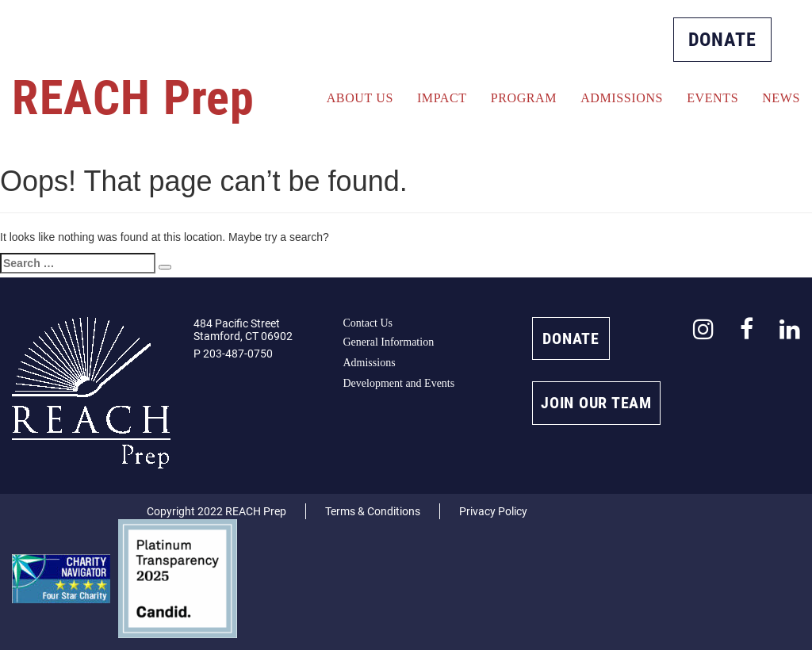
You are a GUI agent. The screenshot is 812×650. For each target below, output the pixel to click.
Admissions (622, 98)
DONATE (722, 40)
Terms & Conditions (373, 511)
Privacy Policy (493, 511)
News (781, 98)
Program (524, 98)
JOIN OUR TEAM (596, 403)
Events (712, 98)
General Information (388, 342)
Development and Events (398, 383)
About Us (360, 98)
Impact (442, 98)
